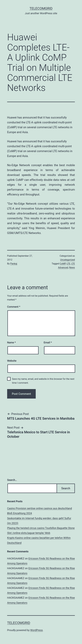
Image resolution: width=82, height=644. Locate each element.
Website (12, 361)
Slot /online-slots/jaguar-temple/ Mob (29, 533)
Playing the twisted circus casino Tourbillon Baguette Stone (41, 528)
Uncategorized (67, 260)
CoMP (63, 264)
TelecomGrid (41, 8)
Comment (14, 307)
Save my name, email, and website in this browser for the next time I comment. (43, 381)
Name (11, 342)
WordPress (36, 630)
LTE (68, 264)
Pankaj (14, 264)
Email (48, 342)
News (72, 267)
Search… (12, 480)
